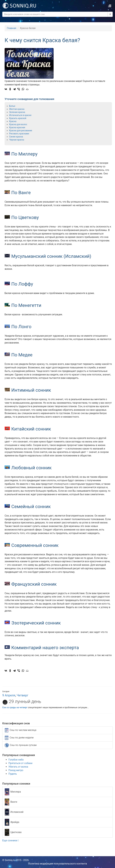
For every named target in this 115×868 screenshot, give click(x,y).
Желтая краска (17, 109)
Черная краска (17, 140)
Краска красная (17, 127)
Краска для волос (18, 124)
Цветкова (13, 832)
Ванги (11, 802)
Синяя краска (16, 137)
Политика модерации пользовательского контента (58, 864)
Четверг (22, 695)
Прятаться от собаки (20, 763)
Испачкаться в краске (20, 115)
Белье (12, 106)
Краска (13, 121)
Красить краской (18, 118)
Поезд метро (16, 770)
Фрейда (12, 822)
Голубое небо (16, 760)
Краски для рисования (21, 131)
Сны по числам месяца (21, 730)
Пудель (13, 774)
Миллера (13, 792)
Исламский (14, 812)
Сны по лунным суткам (21, 745)
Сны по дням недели (19, 738)
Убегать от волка (18, 767)
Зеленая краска (17, 112)
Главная (12, 28)
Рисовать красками (19, 134)
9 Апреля (9, 695)
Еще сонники (11, 840)
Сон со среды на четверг (15, 707)
